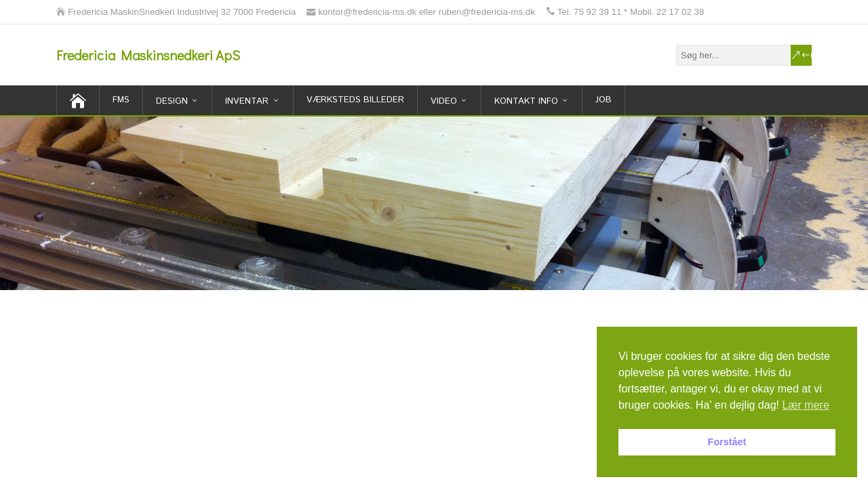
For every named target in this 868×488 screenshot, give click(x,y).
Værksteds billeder (355, 100)
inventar (247, 101)
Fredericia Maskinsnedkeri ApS (148, 55)
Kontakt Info (526, 101)
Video (444, 101)
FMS (121, 100)
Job (604, 100)
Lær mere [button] (805, 405)
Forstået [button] (727, 442)
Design (172, 101)
